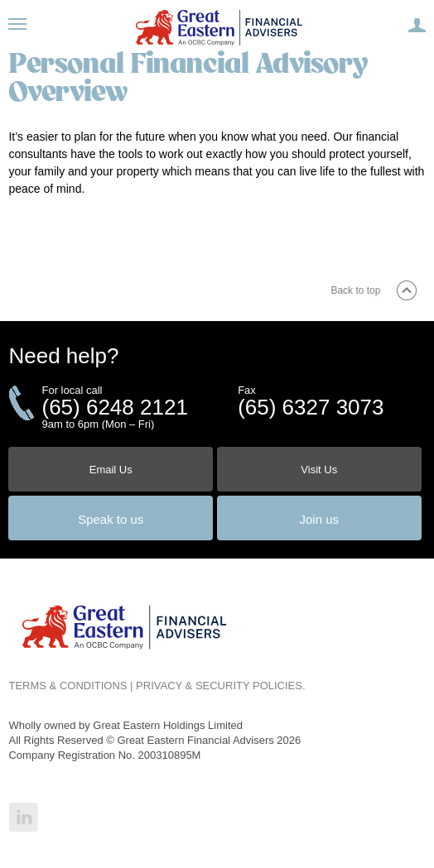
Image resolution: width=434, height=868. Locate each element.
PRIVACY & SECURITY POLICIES (219, 686)
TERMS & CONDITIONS (68, 686)
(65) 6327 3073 (311, 407)
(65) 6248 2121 (114, 407)
